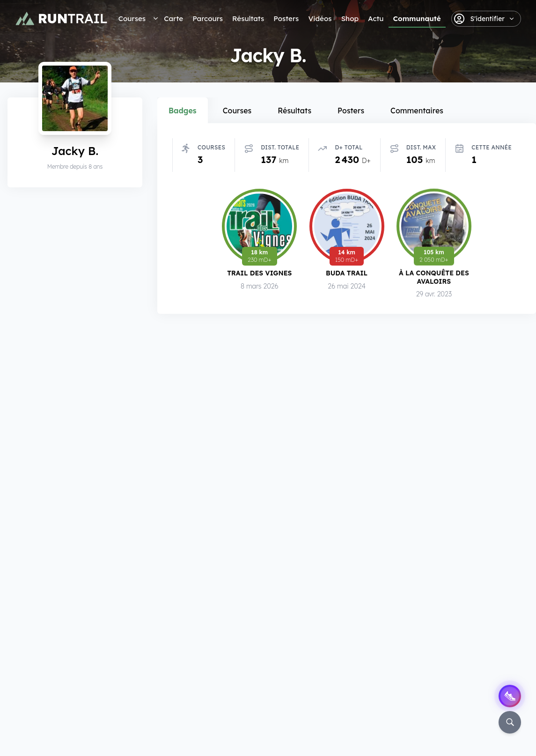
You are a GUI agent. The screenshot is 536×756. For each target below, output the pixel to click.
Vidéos (320, 19)
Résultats (248, 19)
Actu (376, 19)
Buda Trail (347, 273)
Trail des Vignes (259, 273)
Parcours (208, 19)
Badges (183, 111)
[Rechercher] (510, 722)
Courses (132, 19)
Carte (173, 19)
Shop (350, 19)
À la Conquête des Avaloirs (434, 277)
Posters (286, 19)
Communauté (417, 19)
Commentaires (417, 111)
